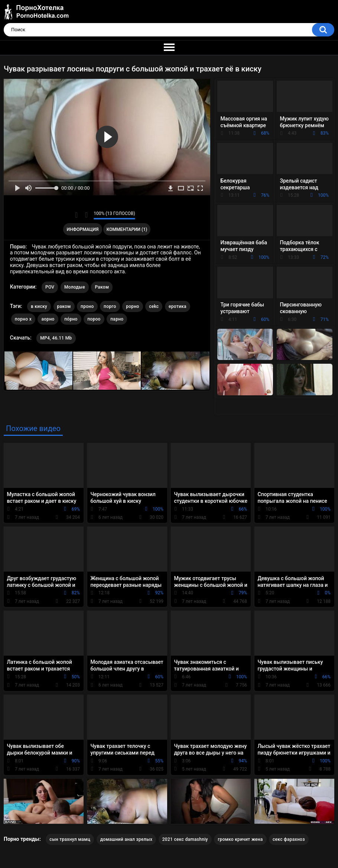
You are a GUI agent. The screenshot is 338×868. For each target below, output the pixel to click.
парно (117, 319)
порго (110, 306)
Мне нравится (76, 215)
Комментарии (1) (127, 229)
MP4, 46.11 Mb (56, 338)
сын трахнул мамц (70, 839)
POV (50, 287)
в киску (39, 306)
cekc (154, 306)
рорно (132, 306)
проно (87, 306)
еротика (178, 306)
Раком (102, 287)
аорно (48, 319)
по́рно (71, 319)
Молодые (75, 287)
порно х (23, 319)
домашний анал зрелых (126, 839)
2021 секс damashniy (185, 839)
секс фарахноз (289, 839)
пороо (94, 319)
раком (64, 306)
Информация (83, 229)
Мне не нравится (86, 215)
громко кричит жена (240, 839)
